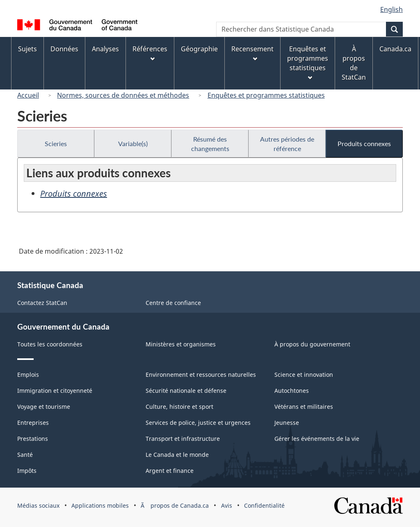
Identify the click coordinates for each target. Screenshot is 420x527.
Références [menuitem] (150, 53)
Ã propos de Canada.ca (175, 505)
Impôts (27, 471)
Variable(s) (133, 143)
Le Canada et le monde (177, 455)
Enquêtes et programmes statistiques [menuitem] (308, 62)
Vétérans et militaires (304, 407)
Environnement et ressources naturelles (201, 375)
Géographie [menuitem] (199, 49)
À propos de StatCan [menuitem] (354, 63)
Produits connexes (364, 143)
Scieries (56, 143)
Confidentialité (264, 505)
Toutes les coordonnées (50, 344)
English (391, 9)
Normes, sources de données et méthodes (123, 95)
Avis (227, 505)
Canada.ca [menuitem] (395, 49)
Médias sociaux (38, 505)
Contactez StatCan (42, 303)
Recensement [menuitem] (252, 53)
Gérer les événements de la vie (317, 439)
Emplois (28, 375)
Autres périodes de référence (287, 144)
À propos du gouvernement (312, 344)
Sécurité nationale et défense (186, 391)
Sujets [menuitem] (27, 49)
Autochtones (292, 391)
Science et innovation (304, 375)
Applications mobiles (100, 505)
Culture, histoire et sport (179, 407)
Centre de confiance (173, 303)
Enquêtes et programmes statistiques (266, 95)
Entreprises (33, 423)
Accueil (28, 95)
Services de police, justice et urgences (198, 423)
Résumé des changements (210, 144)
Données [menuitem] (64, 49)
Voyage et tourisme (44, 407)
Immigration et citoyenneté (55, 391)
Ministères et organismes (181, 344)
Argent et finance (170, 471)
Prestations (33, 439)
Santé (25, 455)
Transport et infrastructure (183, 439)
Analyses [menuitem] (105, 49)
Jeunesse (287, 423)
